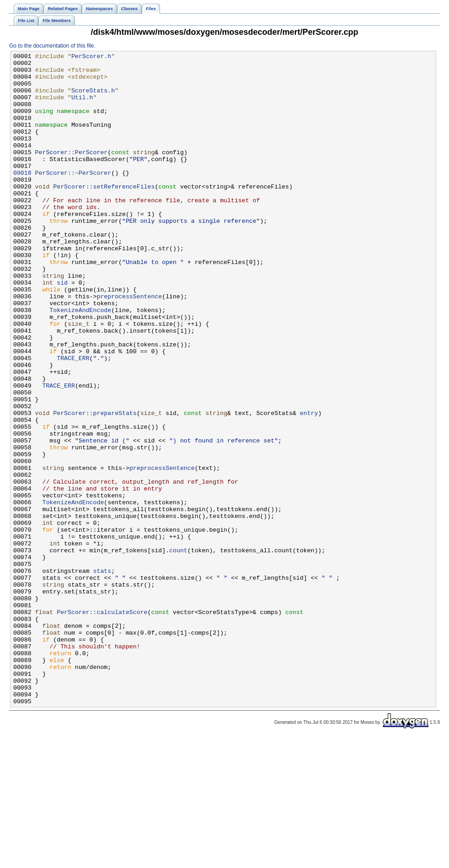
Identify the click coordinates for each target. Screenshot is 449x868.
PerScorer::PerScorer (72, 173)
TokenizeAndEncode (80, 362)
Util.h (82, 107)
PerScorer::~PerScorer (73, 197)
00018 (22, 197)
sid (62, 329)
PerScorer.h (91, 57)
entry (309, 485)
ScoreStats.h (93, 98)
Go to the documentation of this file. (52, 46)
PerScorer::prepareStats (95, 485)
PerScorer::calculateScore (102, 724)
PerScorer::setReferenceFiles (104, 214)
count (178, 650)
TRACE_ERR (73, 420)
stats (102, 675)
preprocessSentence (129, 345)
